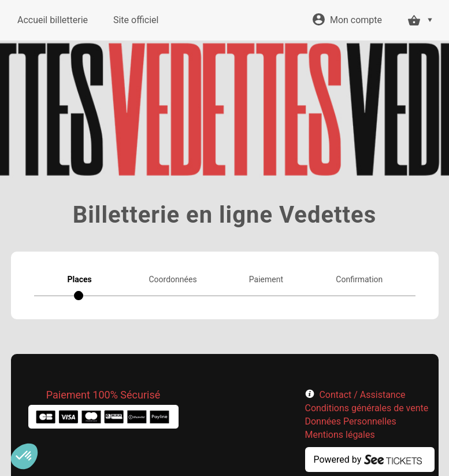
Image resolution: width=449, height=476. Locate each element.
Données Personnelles (351, 421)
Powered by (338, 460)
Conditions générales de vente (367, 408)
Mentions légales (340, 435)
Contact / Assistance (362, 395)
